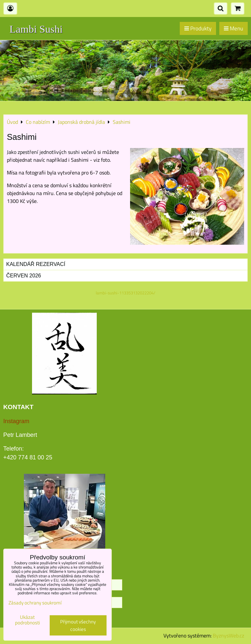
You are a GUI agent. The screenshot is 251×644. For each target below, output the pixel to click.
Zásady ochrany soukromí (35, 603)
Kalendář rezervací (36, 264)
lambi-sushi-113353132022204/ (125, 293)
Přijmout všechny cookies (78, 625)
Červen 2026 (24, 276)
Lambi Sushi (36, 29)
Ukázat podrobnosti (27, 620)
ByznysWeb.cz (228, 636)
